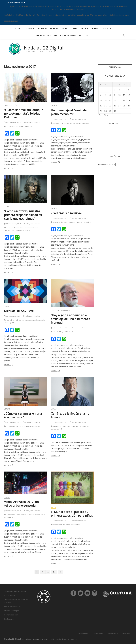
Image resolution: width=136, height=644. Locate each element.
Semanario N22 (113, 634)
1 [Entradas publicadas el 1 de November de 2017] (110, 90)
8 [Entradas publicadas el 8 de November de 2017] (110, 95)
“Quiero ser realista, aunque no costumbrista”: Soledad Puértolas (24, 114)
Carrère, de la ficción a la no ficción (70, 415)
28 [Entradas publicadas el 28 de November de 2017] (105, 111)
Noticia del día (10, 105)
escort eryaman (11, 21)
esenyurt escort (31, 6)
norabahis (99, 15)
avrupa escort (78, 9)
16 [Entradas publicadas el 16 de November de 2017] (115, 100)
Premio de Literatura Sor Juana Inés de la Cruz (22, 229)
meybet (46, 15)
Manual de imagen (12, 611)
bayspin (33, 15)
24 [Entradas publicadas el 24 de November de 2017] (119, 106)
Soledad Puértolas (25, 127)
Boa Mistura (11, 320)
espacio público (33, 320)
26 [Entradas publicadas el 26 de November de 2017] (129, 106)
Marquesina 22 (84, 634)
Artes (74, 29)
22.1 (81, 35)
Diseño (65, 29)
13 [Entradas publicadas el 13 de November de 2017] (101, 100)
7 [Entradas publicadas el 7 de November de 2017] (105, 95)
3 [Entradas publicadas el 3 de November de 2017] (119, 90)
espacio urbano (35, 515)
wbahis (114, 15)
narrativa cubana (25, 426)
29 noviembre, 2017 (12, 422)
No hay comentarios (31, 123)
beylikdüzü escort (17, 6)
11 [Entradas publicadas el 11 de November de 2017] (124, 95)
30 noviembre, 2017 (12, 123)
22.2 (87, 35)
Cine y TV (106, 29)
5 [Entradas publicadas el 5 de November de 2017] (129, 90)
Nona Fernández (26, 228)
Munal (77, 525)
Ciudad (95, 29)
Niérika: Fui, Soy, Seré (19, 311)
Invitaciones (9, 619)
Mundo (54, 29)
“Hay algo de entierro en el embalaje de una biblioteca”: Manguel (70, 319)
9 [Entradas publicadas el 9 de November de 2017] (115, 95)
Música (84, 29)
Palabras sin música (75, 222)
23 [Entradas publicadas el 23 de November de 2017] (115, 106)
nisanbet (107, 15)
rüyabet (39, 15)
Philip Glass (87, 222)
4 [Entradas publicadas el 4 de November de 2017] (124, 90)
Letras (18, 29)
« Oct (100, 115)
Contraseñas (98, 634)
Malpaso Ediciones (60, 222)
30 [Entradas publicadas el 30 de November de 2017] (115, 111)
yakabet (60, 15)
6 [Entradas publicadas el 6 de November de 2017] (101, 95)
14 (55, 572)
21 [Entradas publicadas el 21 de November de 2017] (105, 106)
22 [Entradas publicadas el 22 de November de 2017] (110, 106)
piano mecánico (84, 123)
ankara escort (123, 15)
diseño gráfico (21, 320)
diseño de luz (12, 515)
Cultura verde (68, 35)
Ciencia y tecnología (36, 29)
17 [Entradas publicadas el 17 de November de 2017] (119, 100)
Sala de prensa (10, 596)
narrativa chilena (13, 228)
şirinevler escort (65, 9)
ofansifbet (90, 15)
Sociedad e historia (47, 35)
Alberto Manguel (59, 332)
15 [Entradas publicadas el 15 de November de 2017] (110, 100)
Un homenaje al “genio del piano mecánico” (69, 112)
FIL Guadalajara (12, 127)
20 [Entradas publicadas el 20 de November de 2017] (101, 106)
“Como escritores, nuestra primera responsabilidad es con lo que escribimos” (23, 215)
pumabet (53, 15)
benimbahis (9, 15)
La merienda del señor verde (64, 525)
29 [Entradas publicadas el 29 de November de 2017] (110, 111)
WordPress (48, 639)
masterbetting (70, 15)
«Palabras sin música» (66, 213)
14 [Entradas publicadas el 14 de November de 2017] (105, 100)
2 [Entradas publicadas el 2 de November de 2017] (115, 90)
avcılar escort (44, 6)
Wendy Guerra (37, 426)
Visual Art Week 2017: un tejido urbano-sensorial (21, 504)
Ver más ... (12, 169)
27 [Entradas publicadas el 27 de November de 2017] (101, 111)
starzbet (25, 15)
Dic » (106, 115)
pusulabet (81, 15)
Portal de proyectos (12, 607)
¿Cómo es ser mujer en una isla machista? (23, 415)
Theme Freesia (37, 639)
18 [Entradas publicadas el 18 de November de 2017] (124, 100)
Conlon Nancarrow (71, 123)
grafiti (12, 323)
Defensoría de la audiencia (15, 591)
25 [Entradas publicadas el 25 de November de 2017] (124, 106)
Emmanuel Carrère (60, 426)
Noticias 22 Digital (44, 48)
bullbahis (18, 15)
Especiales (126, 634)
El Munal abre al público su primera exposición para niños (72, 514)
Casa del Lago (58, 123)
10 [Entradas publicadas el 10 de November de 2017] (119, 95)
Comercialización (11, 615)
